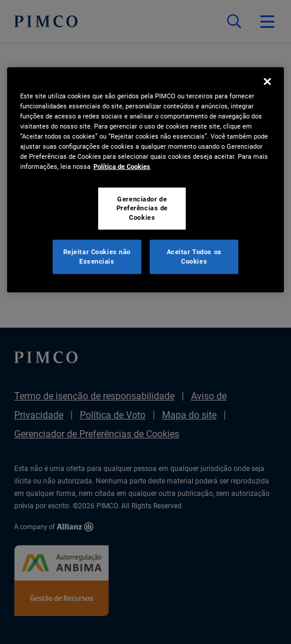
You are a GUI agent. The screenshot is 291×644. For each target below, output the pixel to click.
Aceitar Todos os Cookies (194, 257)
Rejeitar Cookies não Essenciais (97, 257)
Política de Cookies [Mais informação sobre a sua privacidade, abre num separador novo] (122, 166)
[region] (145, 180)
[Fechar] (267, 82)
